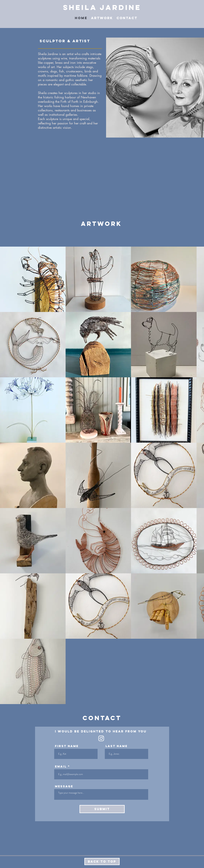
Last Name (117, 746)
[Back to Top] (102, 862)
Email (61, 766)
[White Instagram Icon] (101, 738)
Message (64, 786)
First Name (67, 746)
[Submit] (102, 809)
